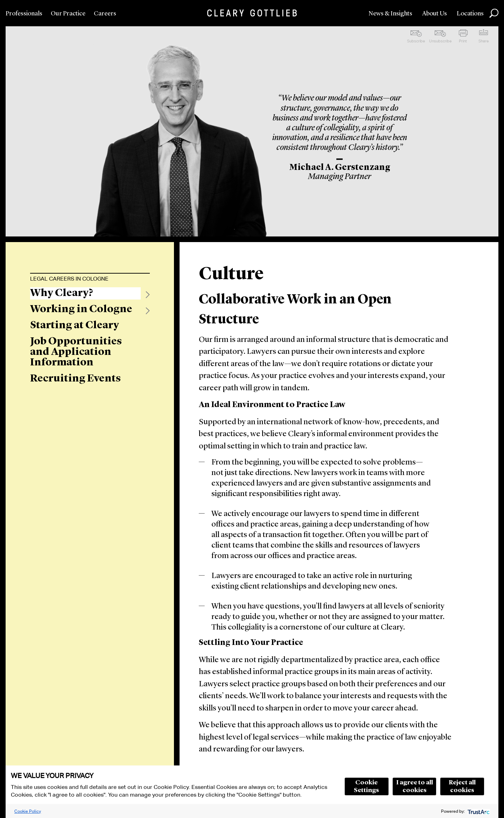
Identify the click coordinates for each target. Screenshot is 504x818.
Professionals (24, 14)
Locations (470, 14)
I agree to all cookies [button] (415, 786)
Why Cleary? (62, 293)
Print (463, 41)
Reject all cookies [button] (462, 786)
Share (484, 41)
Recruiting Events (75, 379)
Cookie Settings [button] (366, 786)
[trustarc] (478, 811)
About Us (435, 14)
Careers (105, 14)
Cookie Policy (28, 811)
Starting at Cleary (75, 325)
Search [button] (494, 13)
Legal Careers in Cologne (69, 279)
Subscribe (416, 41)
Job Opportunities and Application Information (76, 352)
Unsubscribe (440, 41)
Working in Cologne (81, 309)
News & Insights (390, 14)
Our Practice (68, 14)
